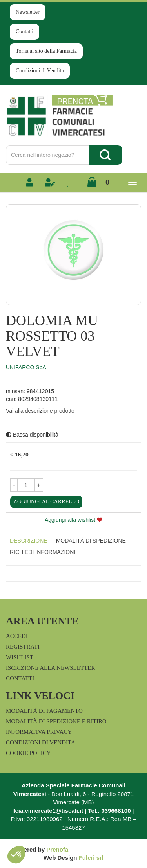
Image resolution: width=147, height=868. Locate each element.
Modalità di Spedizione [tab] (91, 541)
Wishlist (20, 657)
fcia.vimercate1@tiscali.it (48, 811)
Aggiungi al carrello (46, 502)
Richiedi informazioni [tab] (43, 552)
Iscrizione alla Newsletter (50, 668)
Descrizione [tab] (29, 541)
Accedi (17, 636)
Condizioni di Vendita (40, 71)
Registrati (23, 647)
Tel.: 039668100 (110, 811)
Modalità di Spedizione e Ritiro (56, 721)
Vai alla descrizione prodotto (40, 411)
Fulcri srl (91, 858)
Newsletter (28, 12)
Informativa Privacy (39, 732)
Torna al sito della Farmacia (46, 51)
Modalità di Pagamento (44, 711)
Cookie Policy (28, 753)
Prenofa (57, 849)
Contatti (24, 31)
